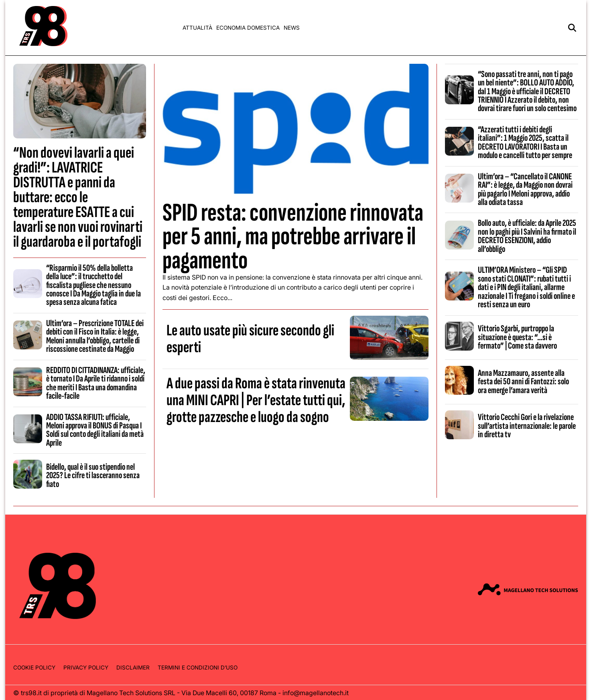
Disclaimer (133, 668)
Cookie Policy (34, 668)
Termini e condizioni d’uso (198, 668)
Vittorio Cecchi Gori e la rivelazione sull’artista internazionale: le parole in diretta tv (527, 426)
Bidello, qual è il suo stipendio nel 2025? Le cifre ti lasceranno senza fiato (93, 476)
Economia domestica (248, 28)
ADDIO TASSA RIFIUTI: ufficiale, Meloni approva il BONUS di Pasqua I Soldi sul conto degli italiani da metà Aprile (95, 430)
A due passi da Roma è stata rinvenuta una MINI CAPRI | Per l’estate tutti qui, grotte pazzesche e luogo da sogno (256, 400)
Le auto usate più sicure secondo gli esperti (250, 339)
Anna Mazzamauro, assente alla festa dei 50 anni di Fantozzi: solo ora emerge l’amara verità (523, 382)
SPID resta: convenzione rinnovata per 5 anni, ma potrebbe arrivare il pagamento (293, 236)
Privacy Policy (86, 668)
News (292, 28)
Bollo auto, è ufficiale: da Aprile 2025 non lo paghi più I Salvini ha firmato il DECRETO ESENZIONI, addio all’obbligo (527, 236)
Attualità (197, 28)
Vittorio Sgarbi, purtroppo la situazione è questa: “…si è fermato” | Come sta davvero (517, 337)
